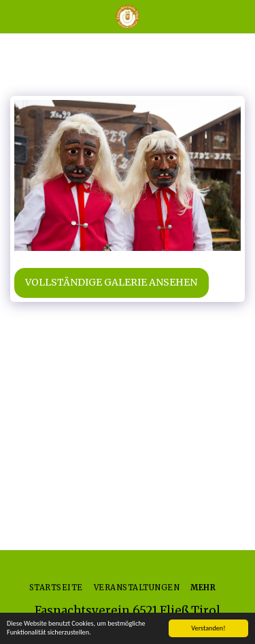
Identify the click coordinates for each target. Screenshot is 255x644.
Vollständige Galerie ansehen (111, 282)
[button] (15, 16)
